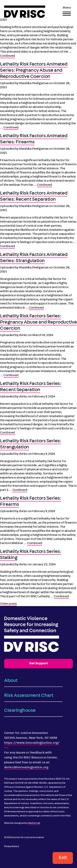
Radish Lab (34, 823)
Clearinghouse (20, 711)
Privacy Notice (11, 847)
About (11, 681)
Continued (7, 56)
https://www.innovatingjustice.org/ (32, 743)
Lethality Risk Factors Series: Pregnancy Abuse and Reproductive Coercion (38, 323)
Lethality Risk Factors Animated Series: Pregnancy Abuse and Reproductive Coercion (34, 71)
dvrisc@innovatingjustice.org (26, 768)
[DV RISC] (25, 12)
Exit (63, 858)
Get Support (38, 664)
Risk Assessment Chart (29, 696)
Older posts (8, 604)
